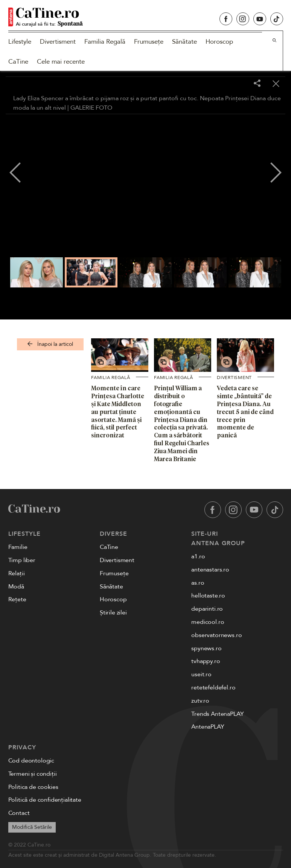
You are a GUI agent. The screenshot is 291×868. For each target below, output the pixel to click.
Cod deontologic (31, 761)
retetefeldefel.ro (213, 688)
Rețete (17, 599)
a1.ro (198, 556)
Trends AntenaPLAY (217, 714)
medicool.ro (208, 622)
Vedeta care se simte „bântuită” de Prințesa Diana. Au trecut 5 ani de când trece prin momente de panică (245, 412)
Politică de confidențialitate (45, 800)
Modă (16, 587)
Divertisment (58, 42)
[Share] (257, 84)
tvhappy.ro (206, 661)
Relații (17, 573)
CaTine (18, 62)
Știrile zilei (113, 613)
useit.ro (201, 674)
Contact (19, 813)
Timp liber (22, 560)
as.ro (198, 583)
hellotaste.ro (208, 596)
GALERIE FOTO (91, 108)
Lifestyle (20, 42)
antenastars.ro (210, 570)
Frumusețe (149, 42)
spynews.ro (206, 648)
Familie (18, 547)
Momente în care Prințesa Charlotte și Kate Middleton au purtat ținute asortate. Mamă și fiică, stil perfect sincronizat (118, 412)
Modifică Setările (32, 827)
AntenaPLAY (208, 727)
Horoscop (219, 42)
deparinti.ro (207, 609)
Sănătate (184, 42)
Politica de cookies (33, 787)
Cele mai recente (61, 62)
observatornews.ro (216, 635)
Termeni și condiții (33, 774)
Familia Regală (105, 42)
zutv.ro (200, 701)
